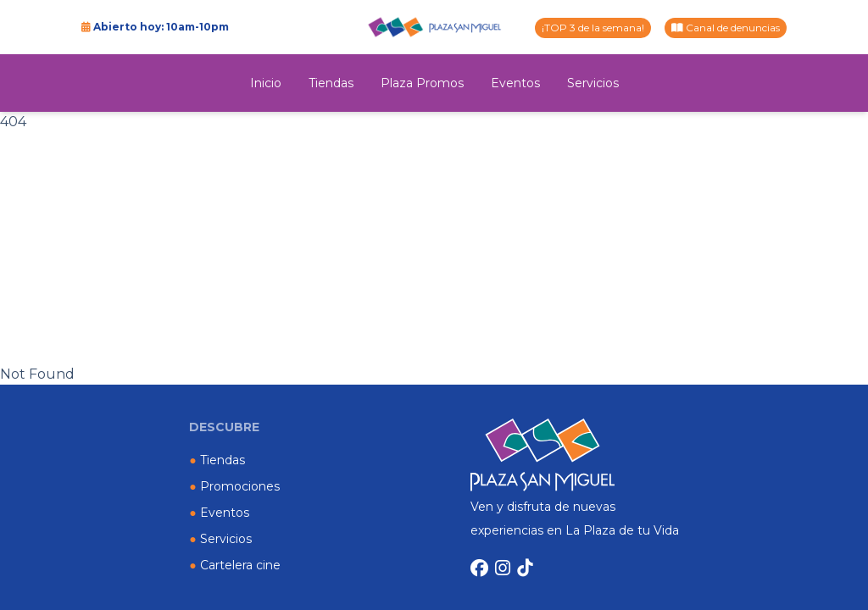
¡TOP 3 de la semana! (593, 28)
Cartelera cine (234, 565)
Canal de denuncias (726, 28)
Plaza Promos (422, 83)
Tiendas (331, 83)
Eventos (515, 83)
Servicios (593, 83)
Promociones (234, 486)
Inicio (266, 83)
